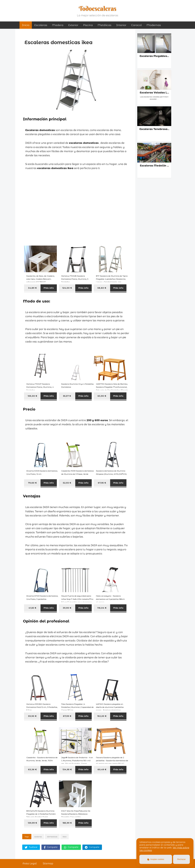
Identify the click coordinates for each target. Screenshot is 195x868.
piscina (88, 25)
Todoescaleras (98, 9)
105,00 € (32, 396)
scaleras (38, 837)
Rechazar (182, 859)
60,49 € (102, 769)
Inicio (26, 25)
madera (58, 25)
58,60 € (102, 288)
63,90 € (102, 396)
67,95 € (102, 483)
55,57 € (67, 396)
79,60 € (32, 483)
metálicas (105, 25)
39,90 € (67, 608)
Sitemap (48, 864)
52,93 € (67, 483)
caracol (136, 25)
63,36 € (32, 769)
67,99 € (67, 716)
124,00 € (67, 288)
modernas (154, 25)
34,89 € (32, 288)
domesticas (52, 837)
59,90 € (32, 716)
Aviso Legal (30, 864)
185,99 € (67, 823)
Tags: (27, 837)
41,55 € (32, 608)
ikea (65, 837)
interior (121, 25)
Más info (49, 288)
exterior (73, 25)
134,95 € (67, 769)
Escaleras (41, 25)
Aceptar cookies (156, 859)
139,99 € (32, 823)
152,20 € (102, 716)
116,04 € (102, 608)
